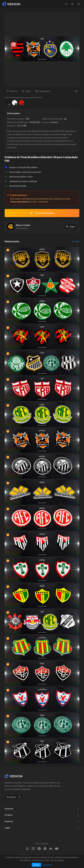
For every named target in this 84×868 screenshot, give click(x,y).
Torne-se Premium (42, 213)
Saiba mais (48, 865)
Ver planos (14, 797)
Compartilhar (43, 91)
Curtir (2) (12, 91)
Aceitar (36, 865)
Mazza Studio (23, 225)
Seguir (70, 226)
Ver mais (76, 241)
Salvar (26, 91)
